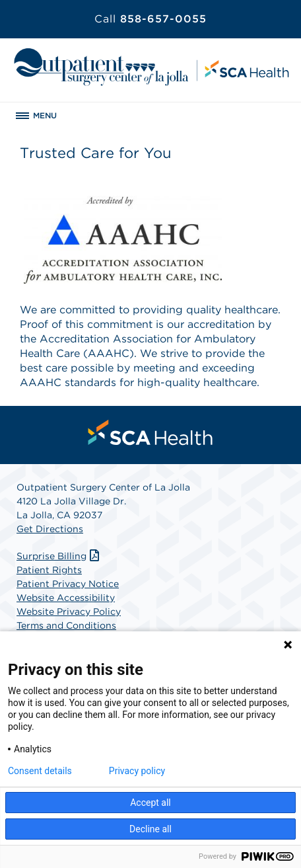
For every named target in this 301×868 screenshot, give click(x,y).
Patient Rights (49, 570)
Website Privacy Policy (69, 612)
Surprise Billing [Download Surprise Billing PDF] (59, 556)
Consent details (40, 771)
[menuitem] (150, 432)
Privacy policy (137, 771)
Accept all (150, 803)
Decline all (150, 829)
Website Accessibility (66, 598)
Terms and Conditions (66, 625)
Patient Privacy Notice (68, 584)
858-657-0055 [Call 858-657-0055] (150, 19)
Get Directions (50, 529)
